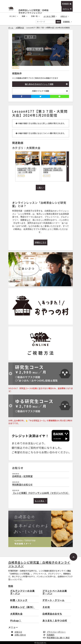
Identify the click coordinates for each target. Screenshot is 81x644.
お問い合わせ (19, 635)
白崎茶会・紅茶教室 (22, 476)
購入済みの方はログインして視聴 (46, 84)
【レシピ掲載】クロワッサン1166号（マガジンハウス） (41, 493)
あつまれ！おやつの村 (55, 621)
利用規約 (49, 635)
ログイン (67, 9)
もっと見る (40, 501)
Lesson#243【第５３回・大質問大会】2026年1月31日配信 (53, 170)
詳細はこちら (41, 242)
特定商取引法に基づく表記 (57, 638)
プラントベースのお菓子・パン (55, 592)
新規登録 (67, 4)
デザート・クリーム (54, 600)
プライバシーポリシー (55, 632)
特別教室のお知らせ (22, 484)
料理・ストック (19, 600)
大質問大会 (20, 28)
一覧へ (41, 187)
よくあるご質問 (50, 16)
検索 (58, 22)
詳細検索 (67, 22)
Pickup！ (16, 621)
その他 (46, 607)
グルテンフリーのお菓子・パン (22, 592)
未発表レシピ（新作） (23, 607)
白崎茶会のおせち (52, 614)
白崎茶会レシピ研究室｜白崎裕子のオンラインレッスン (33, 10)
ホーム (11, 28)
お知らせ (65, 16)
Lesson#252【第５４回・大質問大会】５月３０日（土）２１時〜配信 (27, 170)
